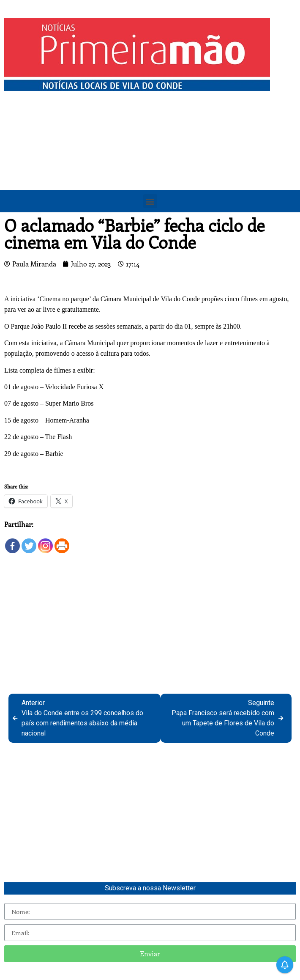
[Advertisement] (150, 159)
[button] (150, 201)
